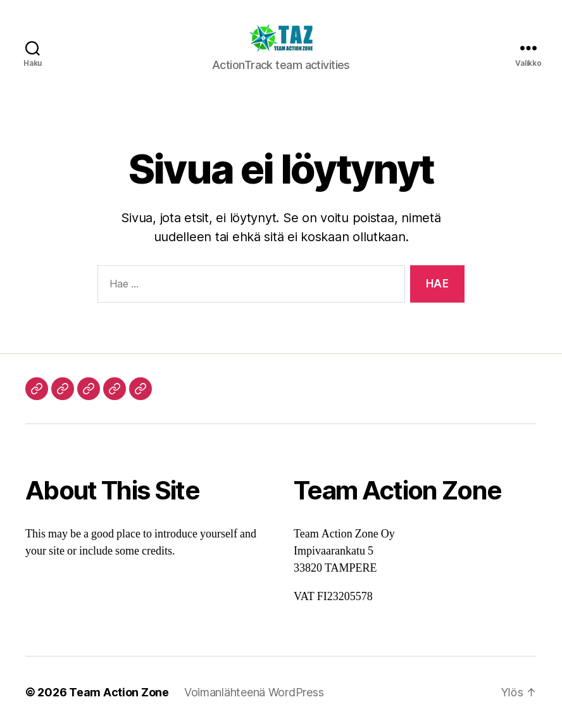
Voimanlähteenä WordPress (254, 692)
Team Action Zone (119, 692)
